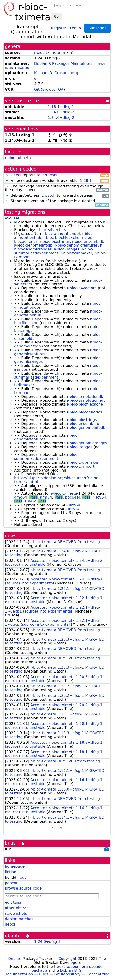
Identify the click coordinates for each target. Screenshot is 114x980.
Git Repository (67, 974)
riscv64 (99, 497)
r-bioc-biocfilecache (61, 238)
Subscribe (97, 28)
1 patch (49, 195)
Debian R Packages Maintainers (63, 64)
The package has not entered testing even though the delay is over (57, 188)
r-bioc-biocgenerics (85, 412)
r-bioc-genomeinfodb (33, 245)
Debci (16, 175)
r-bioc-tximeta (47, 53)
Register (59, 28)
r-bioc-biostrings (55, 242)
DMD (10, 68)
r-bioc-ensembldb (88, 242)
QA (61, 89)
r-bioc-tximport (81, 466)
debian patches (19, 919)
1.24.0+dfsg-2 (61, 112)
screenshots (16, 913)
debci (10, 924)
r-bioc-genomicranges (87, 443)
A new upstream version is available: (57, 181)
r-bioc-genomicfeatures (76, 245)
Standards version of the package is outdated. (57, 201)
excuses (12, 218)
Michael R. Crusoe (51, 73)
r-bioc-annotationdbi (61, 234)
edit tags (13, 902)
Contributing (98, 974)
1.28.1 (86, 181)
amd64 (21, 497)
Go (56, 16)
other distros (17, 908)
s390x (30, 501)
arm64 (46, 497)
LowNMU (23, 68)
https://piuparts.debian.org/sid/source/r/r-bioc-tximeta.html (57, 480)
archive (100, 64)
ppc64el (72, 497)
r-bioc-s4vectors (51, 230)
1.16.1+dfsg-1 (61, 107)
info (72, 505)
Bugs (44, 974)
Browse (49, 89)
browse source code (23, 888)
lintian (11, 872)
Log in (75, 28)
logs (23, 877)
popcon (12, 883)
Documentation (19, 974)
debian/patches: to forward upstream (57, 196)
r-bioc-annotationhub (86, 400)
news (11, 536)
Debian (15, 959)
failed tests (47, 175)
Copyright (67, 959)
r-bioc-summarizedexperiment (54, 251)
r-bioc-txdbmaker (76, 253)
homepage (15, 866)
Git (37, 89)
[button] (7, 175)
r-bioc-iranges (67, 249)
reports (57, 175)
